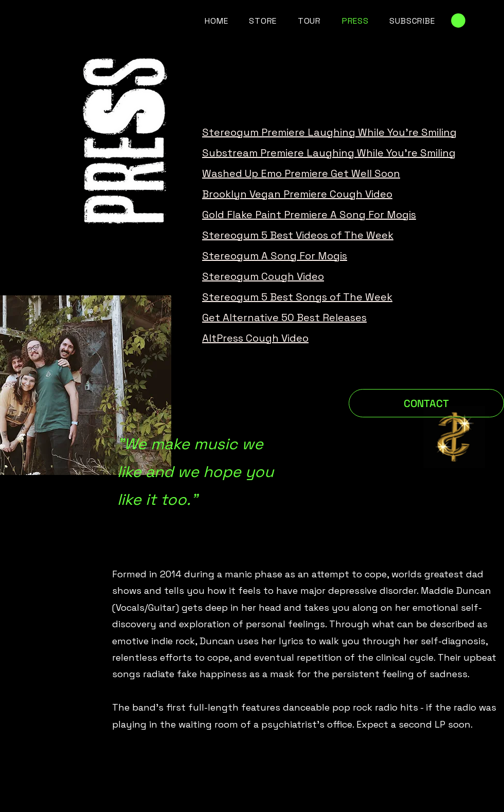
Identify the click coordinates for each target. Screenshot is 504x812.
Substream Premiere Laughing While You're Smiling (329, 153)
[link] (458, 21)
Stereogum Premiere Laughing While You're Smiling (329, 132)
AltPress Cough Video (255, 338)
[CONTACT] (426, 403)
